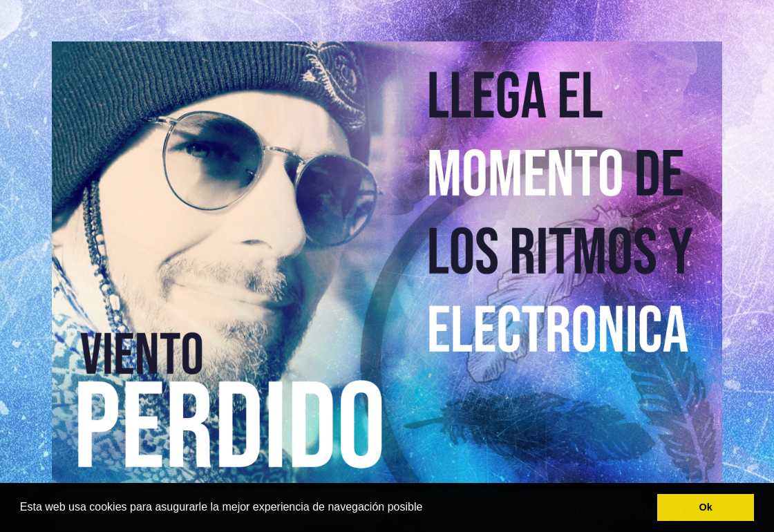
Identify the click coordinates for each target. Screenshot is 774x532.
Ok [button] (706, 507)
